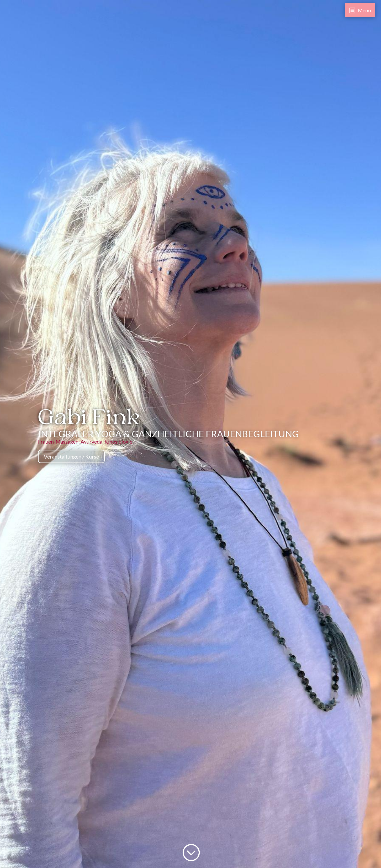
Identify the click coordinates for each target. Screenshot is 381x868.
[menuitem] (360, 10)
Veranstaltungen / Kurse (71, 456)
